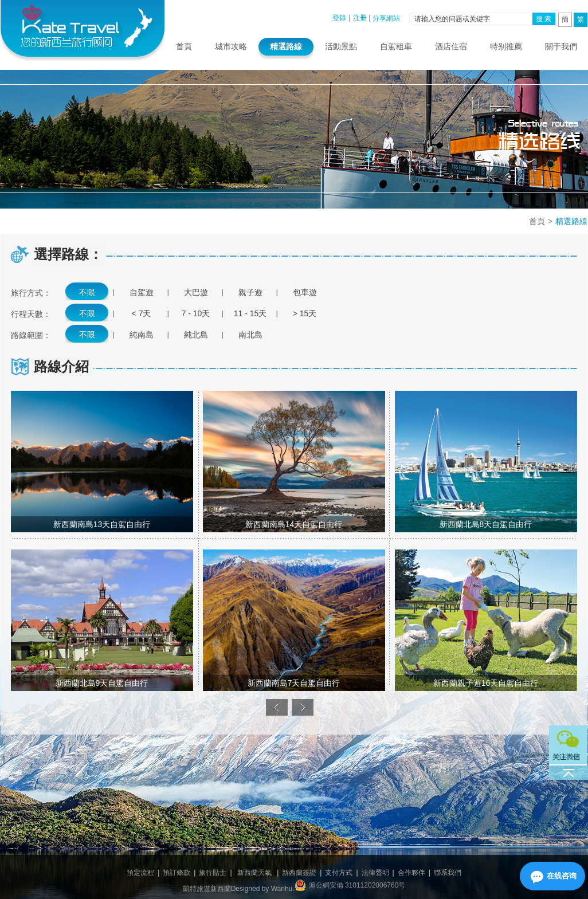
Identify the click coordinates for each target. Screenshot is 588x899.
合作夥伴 (411, 873)
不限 (87, 292)
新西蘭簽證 (299, 873)
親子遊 (250, 292)
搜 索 (544, 19)
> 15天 (305, 313)
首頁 (184, 46)
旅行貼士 (213, 873)
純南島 (142, 335)
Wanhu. (283, 889)
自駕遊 (142, 292)
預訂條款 (177, 873)
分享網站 (386, 18)
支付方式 (339, 873)
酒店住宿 (451, 46)
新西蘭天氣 (254, 873)
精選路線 (286, 46)
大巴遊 (196, 292)
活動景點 (341, 46)
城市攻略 (231, 46)
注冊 (360, 18)
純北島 (196, 335)
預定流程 (140, 873)
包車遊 (305, 292)
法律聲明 (375, 873)
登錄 (339, 18)
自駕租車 (396, 46)
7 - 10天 (196, 313)
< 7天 (142, 313)
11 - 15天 (250, 313)
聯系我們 (448, 873)
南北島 (250, 335)
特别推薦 (506, 46)
